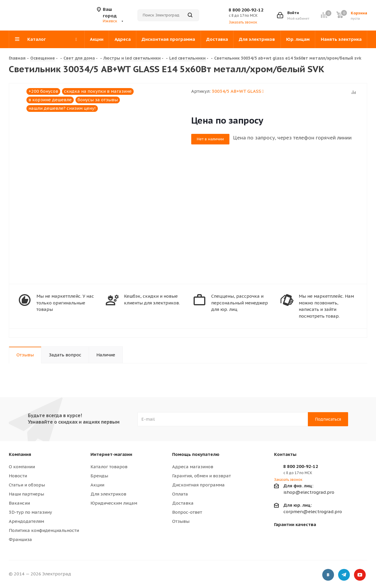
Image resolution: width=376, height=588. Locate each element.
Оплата (180, 494)
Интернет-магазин (111, 454)
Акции (97, 485)
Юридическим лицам (114, 503)
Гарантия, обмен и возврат (202, 476)
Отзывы (181, 521)
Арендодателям (26, 521)
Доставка (183, 503)
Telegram (344, 575)
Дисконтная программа (198, 485)
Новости (18, 476)
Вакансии (19, 503)
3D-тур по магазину (30, 512)
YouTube (360, 575)
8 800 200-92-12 (246, 10)
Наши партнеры (26, 494)
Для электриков (108, 494)
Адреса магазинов (193, 467)
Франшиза (20, 539)
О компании (22, 467)
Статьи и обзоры (27, 485)
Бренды (99, 476)
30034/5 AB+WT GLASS (238, 91)
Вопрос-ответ (187, 512)
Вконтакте (328, 575)
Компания (20, 454)
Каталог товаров (109, 467)
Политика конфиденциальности (44, 530)
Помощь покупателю (196, 454)
